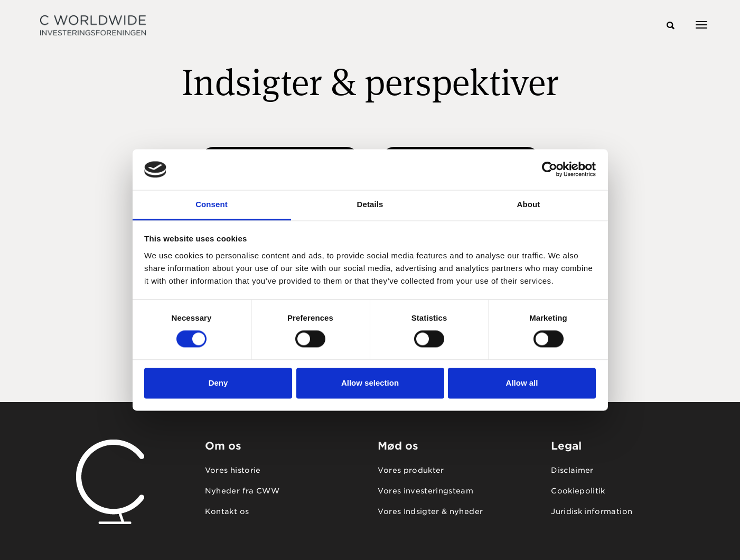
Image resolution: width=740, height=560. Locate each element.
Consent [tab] (212, 204)
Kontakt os (227, 511)
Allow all (522, 383)
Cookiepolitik (578, 491)
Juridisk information (592, 511)
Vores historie (233, 470)
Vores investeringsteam (425, 491)
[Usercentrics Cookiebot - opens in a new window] (550, 170)
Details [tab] (370, 204)
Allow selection (370, 383)
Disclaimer (572, 470)
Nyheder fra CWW (242, 491)
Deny (218, 383)
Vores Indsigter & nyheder (430, 511)
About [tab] (529, 204)
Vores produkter (411, 470)
